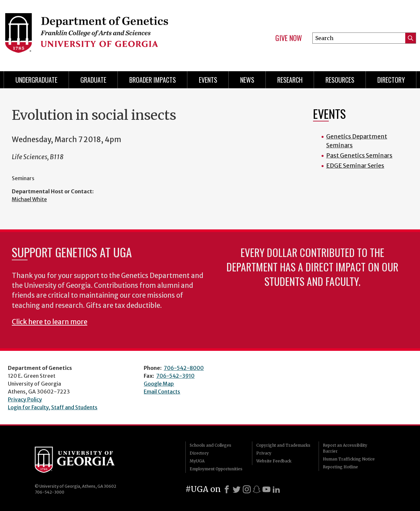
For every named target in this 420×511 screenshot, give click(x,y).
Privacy (264, 453)
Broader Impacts (153, 80)
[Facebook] (227, 489)
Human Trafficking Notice (349, 459)
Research (290, 80)
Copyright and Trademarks (283, 445)
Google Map (159, 384)
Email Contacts (162, 392)
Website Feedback (274, 461)
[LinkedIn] (276, 489)
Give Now (289, 38)
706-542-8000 (184, 368)
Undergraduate (36, 80)
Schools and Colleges (210, 445)
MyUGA (197, 461)
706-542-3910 (175, 376)
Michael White (29, 199)
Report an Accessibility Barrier (345, 448)
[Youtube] (266, 489)
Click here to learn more (50, 322)
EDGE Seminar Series (355, 166)
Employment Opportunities (216, 469)
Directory (391, 80)
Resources (340, 80)
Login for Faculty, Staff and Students (53, 407)
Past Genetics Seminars (359, 155)
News (247, 80)
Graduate (93, 80)
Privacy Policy (25, 399)
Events (208, 80)
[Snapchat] (257, 489)
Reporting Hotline (340, 467)
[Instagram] (247, 489)
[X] (237, 489)
